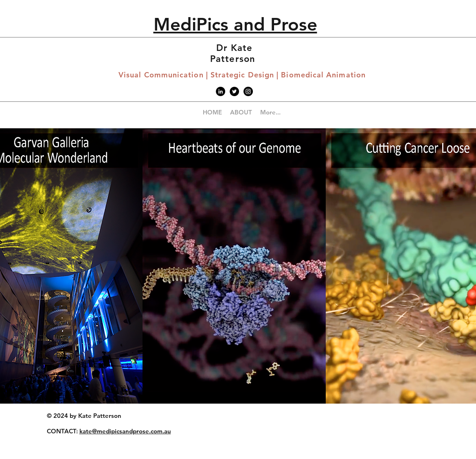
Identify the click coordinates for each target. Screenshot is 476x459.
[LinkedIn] (220, 91)
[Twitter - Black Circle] (234, 91)
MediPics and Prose (235, 24)
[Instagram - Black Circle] (248, 91)
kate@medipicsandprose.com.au (125, 431)
